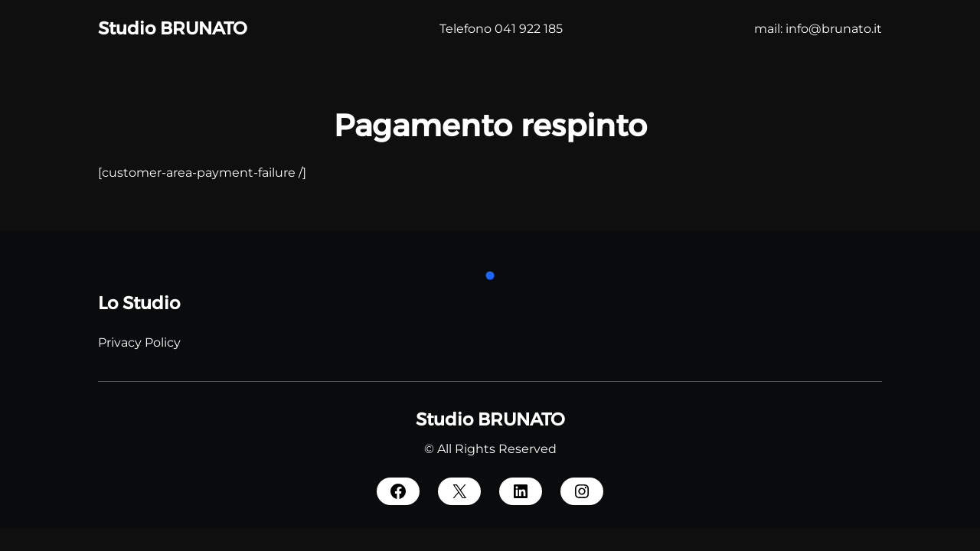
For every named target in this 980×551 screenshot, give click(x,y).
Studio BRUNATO (173, 28)
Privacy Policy (139, 342)
